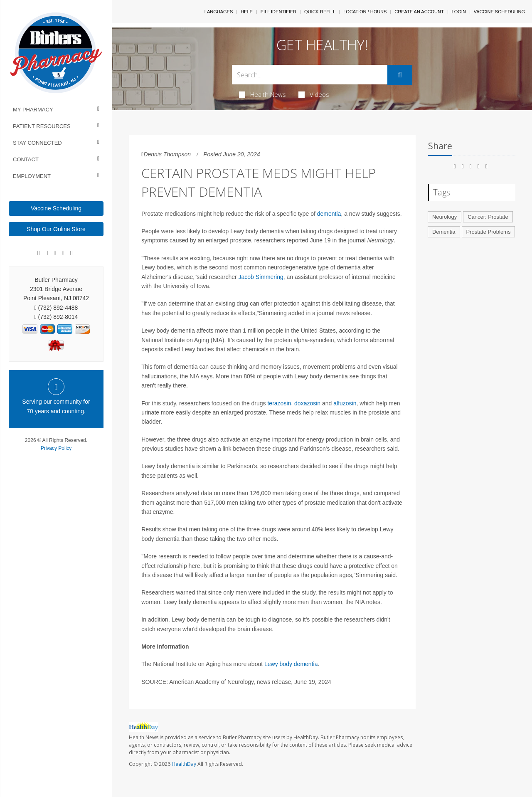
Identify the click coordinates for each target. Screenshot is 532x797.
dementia (329, 214)
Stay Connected (37, 143)
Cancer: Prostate (488, 217)
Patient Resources (42, 126)
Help (247, 12)
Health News (262, 94)
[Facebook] (39, 253)
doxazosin (307, 403)
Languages (219, 12)
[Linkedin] (55, 253)
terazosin (279, 403)
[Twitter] (71, 253)
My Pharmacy (33, 110)
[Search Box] (310, 75)
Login (459, 12)
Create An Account (419, 12)
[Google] (47, 253)
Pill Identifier (278, 12)
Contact (26, 159)
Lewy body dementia (291, 664)
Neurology (445, 217)
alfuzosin (345, 403)
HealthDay (184, 764)
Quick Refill (320, 12)
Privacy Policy (56, 448)
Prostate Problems (489, 232)
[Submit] (400, 75)
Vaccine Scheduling (56, 208)
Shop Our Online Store (56, 229)
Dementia (444, 232)
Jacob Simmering (261, 277)
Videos (314, 94)
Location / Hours (365, 12)
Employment (32, 176)
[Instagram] (63, 253)
